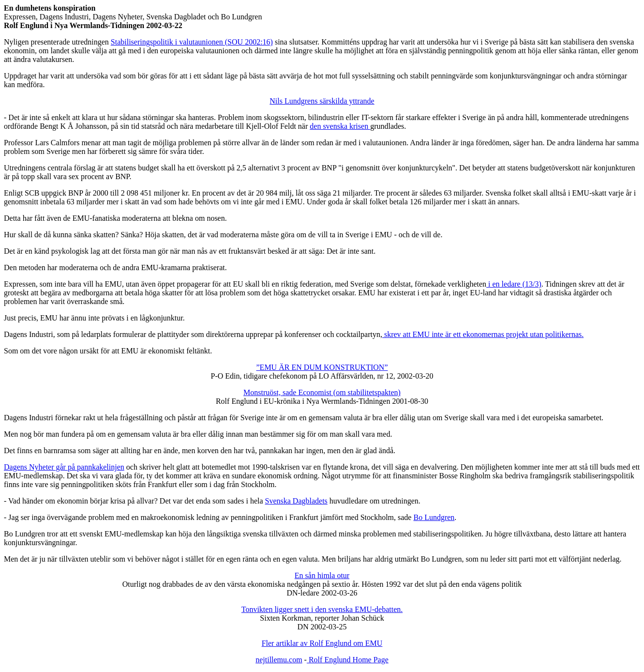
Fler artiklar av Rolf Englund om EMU (322, 643)
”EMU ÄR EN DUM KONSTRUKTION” (322, 367)
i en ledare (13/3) (514, 284)
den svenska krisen (340, 126)
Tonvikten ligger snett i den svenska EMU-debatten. (322, 609)
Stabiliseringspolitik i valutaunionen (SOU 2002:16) (192, 42)
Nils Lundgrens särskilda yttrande (322, 101)
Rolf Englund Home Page (348, 660)
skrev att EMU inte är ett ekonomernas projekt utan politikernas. (483, 334)
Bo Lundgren (434, 517)
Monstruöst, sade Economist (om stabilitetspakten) (322, 392)
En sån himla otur (322, 575)
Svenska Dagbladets (296, 501)
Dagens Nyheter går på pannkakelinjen (64, 467)
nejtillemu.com (279, 660)
